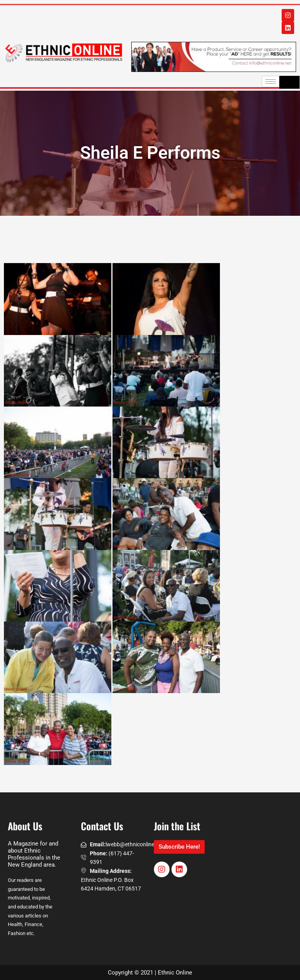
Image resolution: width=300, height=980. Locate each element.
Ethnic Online (175, 973)
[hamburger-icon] (271, 82)
